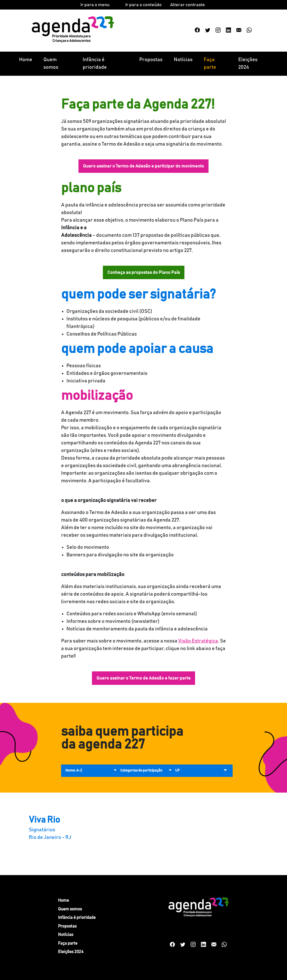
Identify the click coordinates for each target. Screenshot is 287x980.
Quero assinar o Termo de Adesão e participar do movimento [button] (143, 166)
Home (26, 60)
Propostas (151, 60)
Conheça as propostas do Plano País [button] (144, 272)
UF (177, 771)
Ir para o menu (95, 5)
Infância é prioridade (95, 64)
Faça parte (210, 64)
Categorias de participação (141, 771)
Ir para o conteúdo (143, 5)
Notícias (183, 60)
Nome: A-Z (74, 771)
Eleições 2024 (248, 64)
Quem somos (51, 64)
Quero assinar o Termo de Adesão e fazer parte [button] (143, 678)
